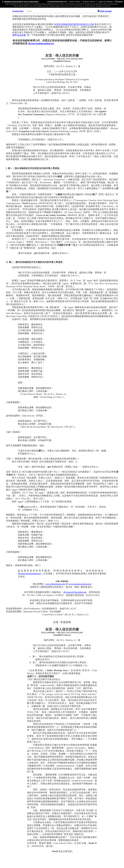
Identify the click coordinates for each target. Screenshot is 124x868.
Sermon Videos (75, 2)
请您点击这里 (19, 35)
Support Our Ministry (105, 2)
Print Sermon (106, 11)
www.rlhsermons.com (55, 584)
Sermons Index (18, 11)
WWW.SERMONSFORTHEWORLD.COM (74, 24)
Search (119, 2)
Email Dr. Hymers (89, 2)
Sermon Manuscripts (14, 2)
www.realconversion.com (80, 584)
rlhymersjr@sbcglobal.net (41, 43)
